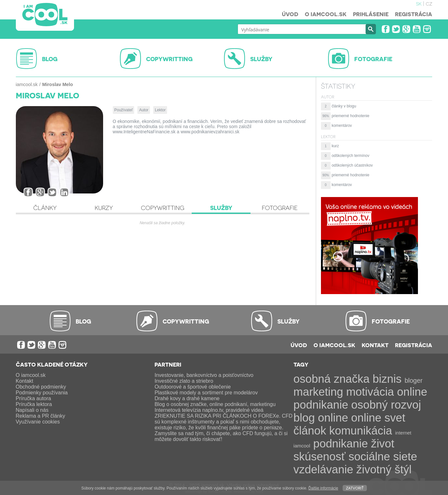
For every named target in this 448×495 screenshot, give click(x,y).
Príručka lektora (34, 404)
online (333, 418)
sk (419, 3)
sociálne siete (383, 456)
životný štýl (384, 469)
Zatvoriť (355, 488)
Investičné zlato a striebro (184, 381)
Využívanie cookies (38, 422)
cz (429, 3)
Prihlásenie (371, 14)
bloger (414, 380)
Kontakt (375, 345)
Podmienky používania (42, 393)
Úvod (290, 14)
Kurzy (104, 208)
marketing (318, 392)
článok (310, 430)
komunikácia (361, 430)
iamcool (302, 446)
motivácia (370, 392)
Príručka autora (33, 398)
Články (45, 208)
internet (403, 433)
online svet (378, 418)
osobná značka (331, 379)
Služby (221, 208)
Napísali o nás (32, 410)
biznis (387, 379)
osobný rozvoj (386, 405)
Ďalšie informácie (323, 488)
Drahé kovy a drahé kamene (187, 398)
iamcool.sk (27, 84)
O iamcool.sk (326, 14)
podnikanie (341, 443)
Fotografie (280, 208)
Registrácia (414, 14)
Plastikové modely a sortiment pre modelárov (206, 393)
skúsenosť (320, 456)
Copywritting (163, 208)
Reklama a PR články (41, 416)
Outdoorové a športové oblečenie (193, 387)
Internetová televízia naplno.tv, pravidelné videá (209, 410)
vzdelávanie (323, 469)
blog (304, 418)
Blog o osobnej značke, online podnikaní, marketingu (215, 404)
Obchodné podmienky (41, 387)
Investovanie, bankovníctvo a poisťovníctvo (204, 375)
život (383, 443)
